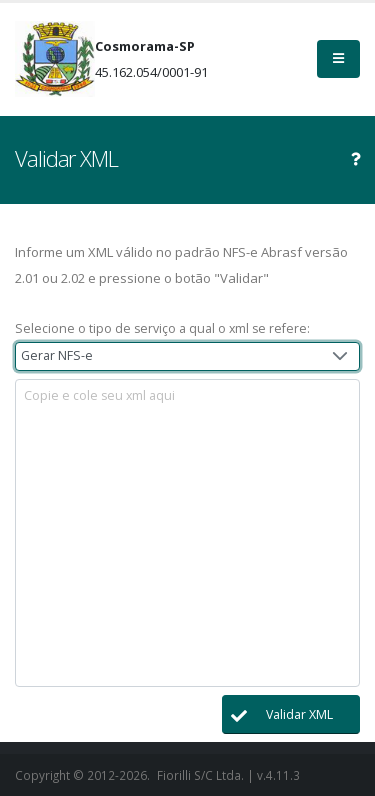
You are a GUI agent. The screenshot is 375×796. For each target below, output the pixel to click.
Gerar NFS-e (57, 355)
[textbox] (187, 533)
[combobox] (187, 356)
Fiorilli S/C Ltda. (200, 775)
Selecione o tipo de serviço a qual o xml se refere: (162, 328)
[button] (291, 714)
